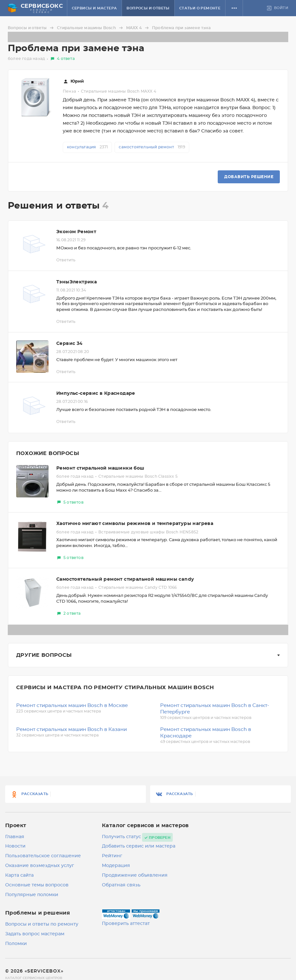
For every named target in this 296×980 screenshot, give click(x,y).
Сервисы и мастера (94, 8)
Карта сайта (19, 875)
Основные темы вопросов (37, 885)
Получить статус (121, 837)
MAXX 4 (138, 28)
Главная (15, 837)
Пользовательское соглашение (43, 856)
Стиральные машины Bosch (91, 28)
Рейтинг (112, 856)
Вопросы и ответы (148, 8)
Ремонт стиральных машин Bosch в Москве (72, 706)
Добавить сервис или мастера (139, 846)
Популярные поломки (32, 895)
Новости (15, 846)
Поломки (16, 944)
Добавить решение (249, 177)
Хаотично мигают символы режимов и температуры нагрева (135, 524)
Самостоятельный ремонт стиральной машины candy (125, 579)
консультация (87, 147)
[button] (234, 8)
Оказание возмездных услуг (40, 866)
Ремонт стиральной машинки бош (100, 468)
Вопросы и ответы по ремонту (42, 924)
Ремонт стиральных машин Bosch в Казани (71, 729)
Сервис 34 (70, 344)
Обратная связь (121, 885)
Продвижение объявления (135, 875)
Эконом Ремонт (76, 232)
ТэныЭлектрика (77, 282)
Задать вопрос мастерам (35, 934)
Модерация (116, 866)
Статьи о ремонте (200, 8)
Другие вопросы (44, 655)
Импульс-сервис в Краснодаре (96, 393)
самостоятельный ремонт (152, 147)
